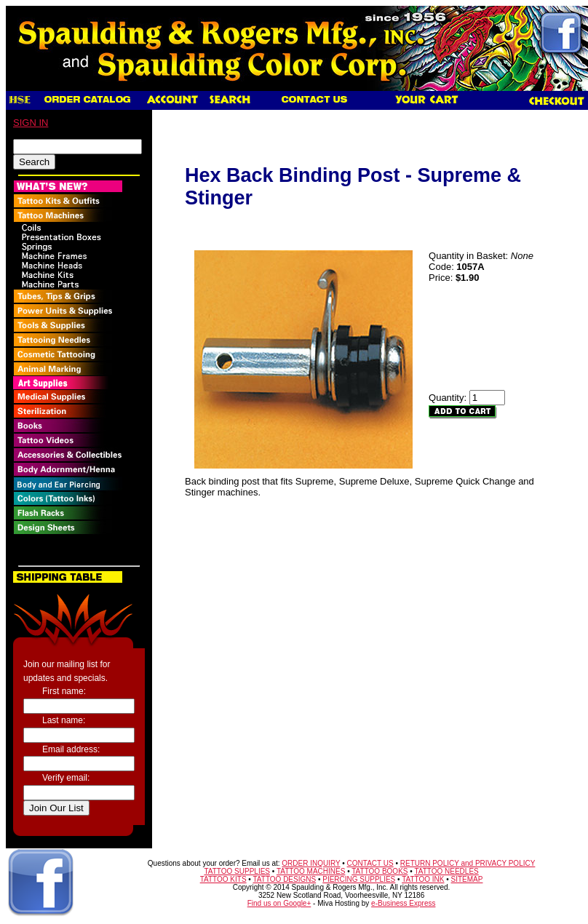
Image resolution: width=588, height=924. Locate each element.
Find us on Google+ (279, 903)
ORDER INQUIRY (311, 863)
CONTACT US (370, 863)
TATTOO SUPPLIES (237, 871)
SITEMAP (467, 879)
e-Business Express (403, 903)
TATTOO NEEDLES (446, 871)
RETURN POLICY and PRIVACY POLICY (468, 863)
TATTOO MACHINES (311, 871)
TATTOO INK (423, 879)
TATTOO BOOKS (380, 871)
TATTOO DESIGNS (284, 879)
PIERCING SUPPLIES (359, 879)
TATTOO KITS (223, 879)
